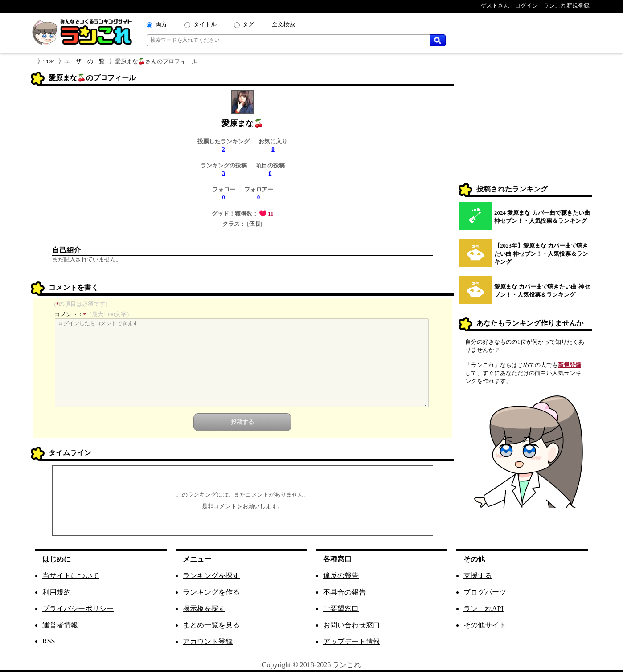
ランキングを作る (211, 592)
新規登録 (570, 365)
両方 (161, 24)
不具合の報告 (344, 592)
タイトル (205, 24)
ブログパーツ (485, 592)
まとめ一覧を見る (211, 625)
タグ (248, 24)
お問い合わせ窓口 (352, 625)
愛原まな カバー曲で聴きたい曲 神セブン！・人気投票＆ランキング (542, 291)
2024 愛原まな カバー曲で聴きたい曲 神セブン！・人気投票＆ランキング (542, 217)
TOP (49, 61)
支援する (478, 576)
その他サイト (485, 625)
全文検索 (283, 24)
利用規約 (57, 592)
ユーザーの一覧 (84, 61)
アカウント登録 (208, 641)
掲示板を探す (204, 609)
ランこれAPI (484, 609)
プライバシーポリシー (78, 609)
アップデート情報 (352, 641)
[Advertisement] (525, 127)
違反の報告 (341, 576)
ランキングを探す (211, 576)
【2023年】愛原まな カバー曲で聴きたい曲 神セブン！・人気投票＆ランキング (541, 254)
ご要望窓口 (341, 609)
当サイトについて (71, 576)
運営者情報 (60, 625)
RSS (49, 641)
